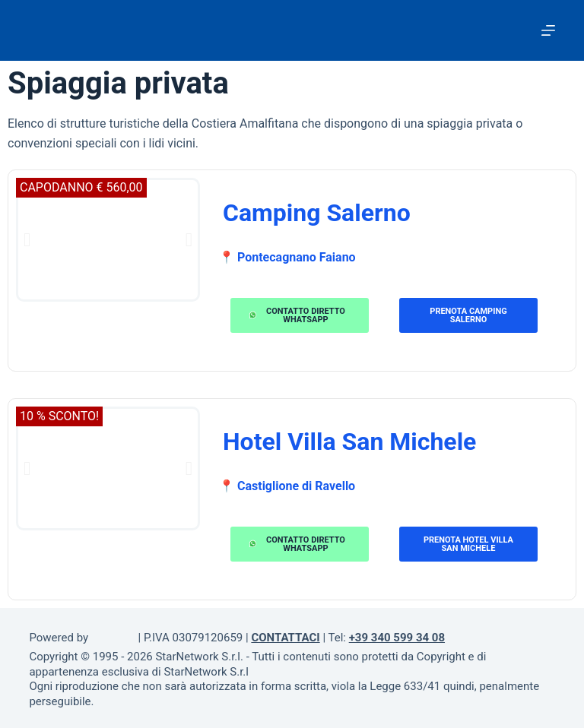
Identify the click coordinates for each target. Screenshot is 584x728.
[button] (27, 240)
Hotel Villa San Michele (349, 442)
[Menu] (548, 30)
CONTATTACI (285, 638)
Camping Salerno (317, 213)
